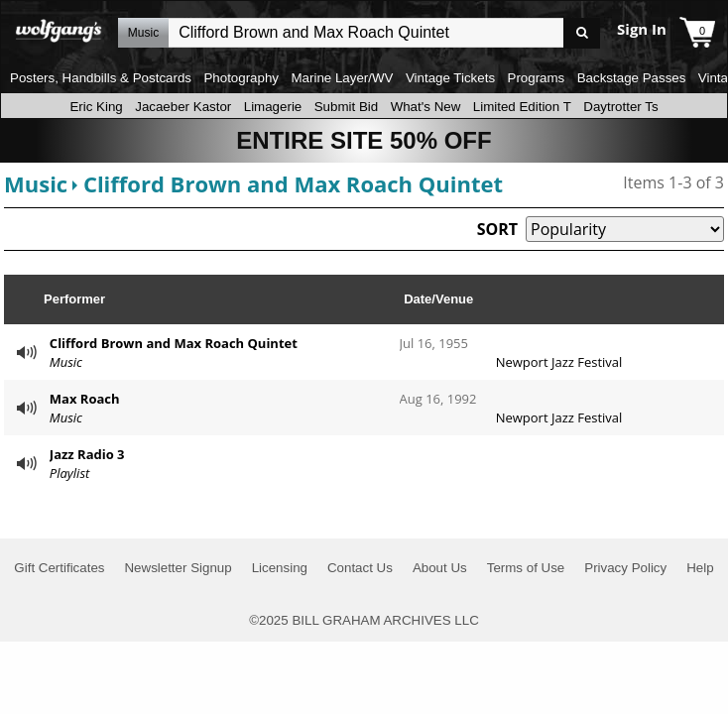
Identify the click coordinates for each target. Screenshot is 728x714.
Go (582, 33)
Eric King (96, 107)
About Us (440, 568)
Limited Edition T (522, 107)
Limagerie (273, 107)
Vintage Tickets (450, 78)
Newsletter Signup (178, 568)
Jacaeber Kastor (183, 107)
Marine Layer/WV (342, 78)
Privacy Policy (625, 568)
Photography (241, 78)
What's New (426, 107)
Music (36, 183)
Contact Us (360, 568)
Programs (537, 78)
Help (700, 568)
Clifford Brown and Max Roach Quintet (293, 183)
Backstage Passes (632, 78)
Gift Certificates (59, 568)
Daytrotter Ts (620, 107)
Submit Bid (346, 107)
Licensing (280, 568)
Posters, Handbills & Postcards (101, 78)
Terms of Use (526, 568)
